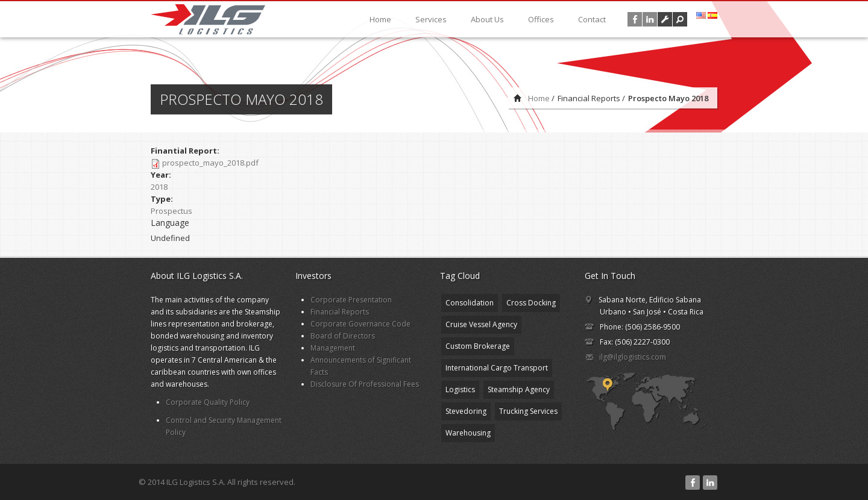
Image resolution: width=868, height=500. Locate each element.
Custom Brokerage (478, 346)
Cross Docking (531, 303)
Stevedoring (466, 411)
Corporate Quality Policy (208, 402)
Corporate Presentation (351, 300)
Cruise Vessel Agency (481, 324)
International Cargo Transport (497, 368)
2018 (159, 187)
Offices (541, 19)
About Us (487, 19)
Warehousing (468, 433)
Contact (592, 19)
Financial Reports (340, 312)
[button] (680, 19)
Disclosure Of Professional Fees (365, 384)
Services (431, 19)
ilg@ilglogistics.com (633, 357)
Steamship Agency (519, 389)
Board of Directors (343, 336)
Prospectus (171, 211)
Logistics (460, 389)
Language (170, 223)
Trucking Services (528, 411)
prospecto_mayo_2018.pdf (210, 163)
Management (333, 348)
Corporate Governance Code (360, 324)
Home (380, 19)
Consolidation (470, 303)
